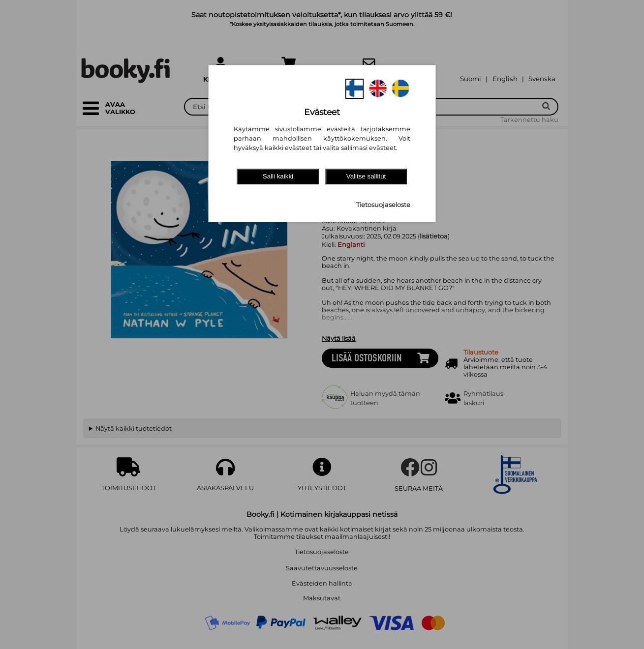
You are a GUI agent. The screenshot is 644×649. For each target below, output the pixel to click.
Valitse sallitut (366, 176)
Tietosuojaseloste (383, 205)
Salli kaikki (278, 176)
